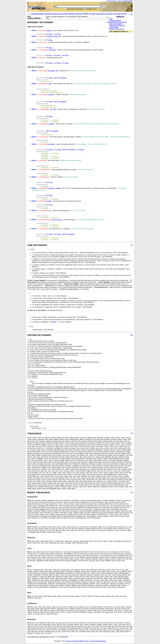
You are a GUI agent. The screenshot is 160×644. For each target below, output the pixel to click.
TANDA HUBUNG (115, 20)
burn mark (117, 14)
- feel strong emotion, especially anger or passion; (81, 137)
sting (55, 109)
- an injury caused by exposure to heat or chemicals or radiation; (61, 42)
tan (60, 36)
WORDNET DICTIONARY (118, 22)
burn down (109, 14)
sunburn (50, 36)
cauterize (58, 188)
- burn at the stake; (57, 160)
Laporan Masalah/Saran (98, 641)
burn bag (92, 14)
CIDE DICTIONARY (116, 24)
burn (51, 34)
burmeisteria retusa (38, 14)
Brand (54, 322)
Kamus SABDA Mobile (125, 1)
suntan (55, 36)
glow (50, 84)
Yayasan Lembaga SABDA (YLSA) (77, 641)
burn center (100, 14)
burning (49, 30)
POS (111, 19)
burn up (60, 220)
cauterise (51, 188)
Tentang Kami (111, 1)
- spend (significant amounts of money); (63, 170)
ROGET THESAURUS (117, 29)
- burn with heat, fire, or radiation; (63, 229)
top (108, 22)
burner (82, 149)
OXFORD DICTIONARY (117, 26)
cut (49, 210)
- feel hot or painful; (55, 177)
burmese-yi (79, 14)
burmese (48, 14)
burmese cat (56, 14)
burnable (63, 78)
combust (51, 94)
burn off (124, 14)
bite (51, 109)
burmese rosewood (68, 14)
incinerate (51, 144)
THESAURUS (114, 27)
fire (57, 71)
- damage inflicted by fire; (47, 58)
